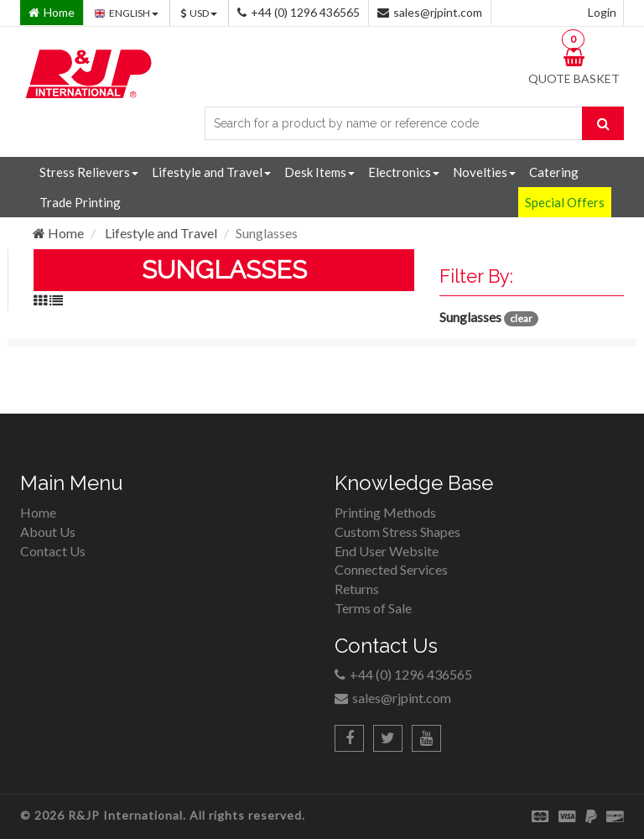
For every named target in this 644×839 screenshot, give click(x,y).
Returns (357, 589)
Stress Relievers (89, 172)
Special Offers (565, 202)
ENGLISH (127, 13)
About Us (48, 532)
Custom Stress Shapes (397, 532)
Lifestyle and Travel (211, 172)
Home (58, 233)
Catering (554, 172)
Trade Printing (80, 202)
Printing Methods (385, 512)
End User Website (387, 551)
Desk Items (319, 172)
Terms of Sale (373, 608)
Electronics (404, 172)
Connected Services (391, 569)
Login (602, 12)
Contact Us (53, 551)
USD (199, 13)
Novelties (484, 172)
